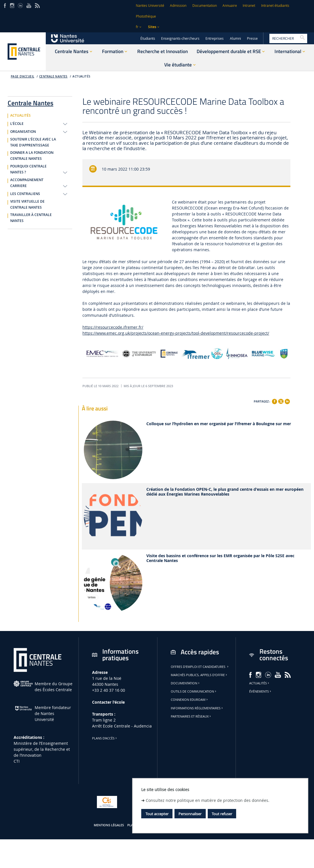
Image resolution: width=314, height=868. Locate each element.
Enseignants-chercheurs (180, 38)
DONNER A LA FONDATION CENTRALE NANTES (32, 156)
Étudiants (148, 38)
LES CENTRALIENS (25, 194)
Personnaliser (190, 814)
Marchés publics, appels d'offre (199, 675)
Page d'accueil (23, 76)
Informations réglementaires (197, 708)
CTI (17, 761)
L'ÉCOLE (17, 124)
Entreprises (215, 38)
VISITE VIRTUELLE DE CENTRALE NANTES (27, 205)
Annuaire (230, 6)
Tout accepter (157, 814)
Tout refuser (222, 814)
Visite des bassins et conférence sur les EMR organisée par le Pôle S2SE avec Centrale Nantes (220, 558)
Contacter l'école (108, 702)
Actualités (260, 683)
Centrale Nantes (53, 76)
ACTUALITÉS (81, 76)
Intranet (249, 6)
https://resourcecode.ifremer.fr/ (113, 327)
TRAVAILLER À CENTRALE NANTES (31, 218)
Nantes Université (150, 6)
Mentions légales (109, 825)
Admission (178, 6)
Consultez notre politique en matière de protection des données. (208, 800)
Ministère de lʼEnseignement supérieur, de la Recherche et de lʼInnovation (42, 749)
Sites (152, 27)
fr (137, 27)
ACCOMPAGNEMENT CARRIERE (27, 183)
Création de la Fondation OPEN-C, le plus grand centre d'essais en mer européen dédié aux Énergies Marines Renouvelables (225, 492)
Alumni (235, 38)
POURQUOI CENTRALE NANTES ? (28, 169)
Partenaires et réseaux (191, 716)
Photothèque (146, 16)
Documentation (205, 6)
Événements (261, 691)
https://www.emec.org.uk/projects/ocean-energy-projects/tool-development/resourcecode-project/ (176, 333)
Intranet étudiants (275, 6)
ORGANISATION (23, 132)
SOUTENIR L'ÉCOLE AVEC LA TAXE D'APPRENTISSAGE (33, 142)
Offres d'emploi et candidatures (200, 667)
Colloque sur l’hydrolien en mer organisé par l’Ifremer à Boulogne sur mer (219, 424)
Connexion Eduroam (190, 700)
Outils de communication (194, 691)
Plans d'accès (105, 738)
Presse (252, 38)
